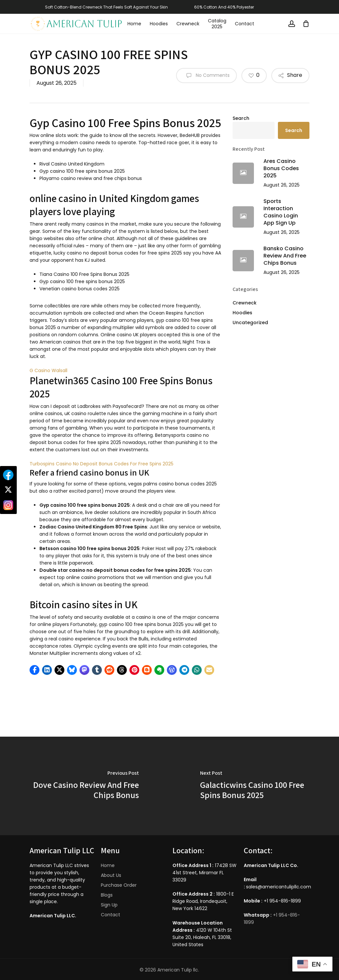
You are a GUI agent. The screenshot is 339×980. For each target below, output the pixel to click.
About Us (111, 875)
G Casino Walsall (48, 370)
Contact (111, 915)
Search (241, 118)
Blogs (107, 895)
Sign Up (109, 905)
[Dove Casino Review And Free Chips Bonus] (85, 786)
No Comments (206, 76)
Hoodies (242, 313)
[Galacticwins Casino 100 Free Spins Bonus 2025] (254, 786)
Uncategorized (250, 323)
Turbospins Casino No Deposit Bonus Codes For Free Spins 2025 (102, 464)
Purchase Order (119, 885)
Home (108, 865)
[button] (34, 670)
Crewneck (245, 303)
